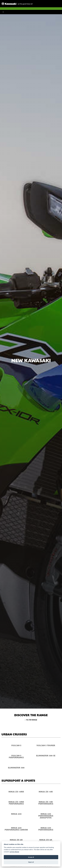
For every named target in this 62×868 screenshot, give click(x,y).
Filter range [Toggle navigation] (31, 720)
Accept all (31, 857)
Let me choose (14, 852)
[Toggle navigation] (3, 12)
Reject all (31, 862)
